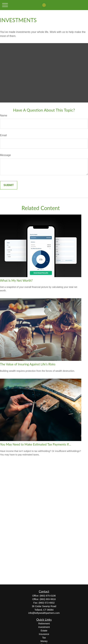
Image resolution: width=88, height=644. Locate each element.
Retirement (44, 624)
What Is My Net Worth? (16, 280)
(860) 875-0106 (48, 596)
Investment (44, 627)
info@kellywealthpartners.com (44, 613)
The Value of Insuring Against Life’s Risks (28, 364)
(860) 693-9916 (48, 599)
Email (3, 135)
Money (44, 641)
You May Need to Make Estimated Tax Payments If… (36, 444)
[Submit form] (9, 185)
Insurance (44, 634)
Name (4, 115)
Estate (44, 631)
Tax (44, 638)
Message (5, 155)
